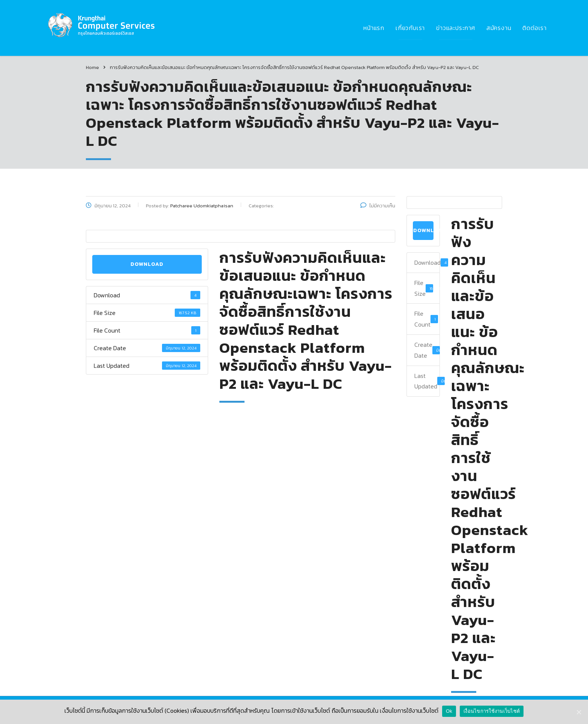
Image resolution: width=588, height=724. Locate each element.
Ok (449, 711)
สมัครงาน (499, 28)
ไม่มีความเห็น (378, 206)
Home (92, 67)
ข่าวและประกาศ (456, 28)
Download (147, 264)
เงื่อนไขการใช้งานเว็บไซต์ (492, 711)
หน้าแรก (374, 28)
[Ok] (579, 712)
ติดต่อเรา (535, 28)
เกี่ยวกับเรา (410, 28)
